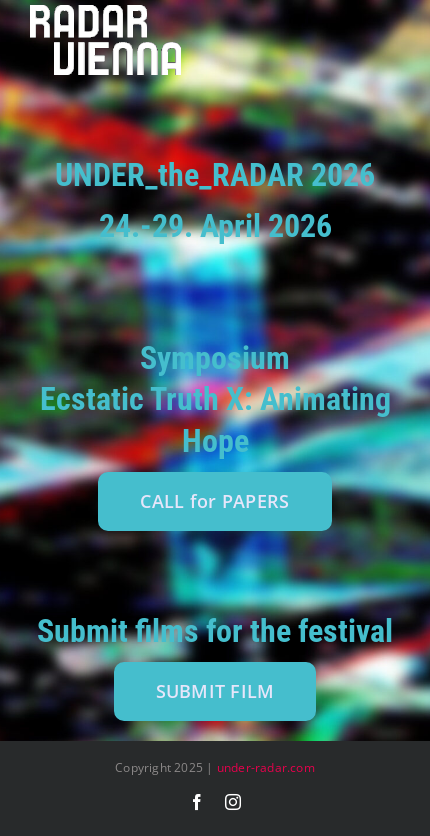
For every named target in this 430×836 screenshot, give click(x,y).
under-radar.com (266, 767)
